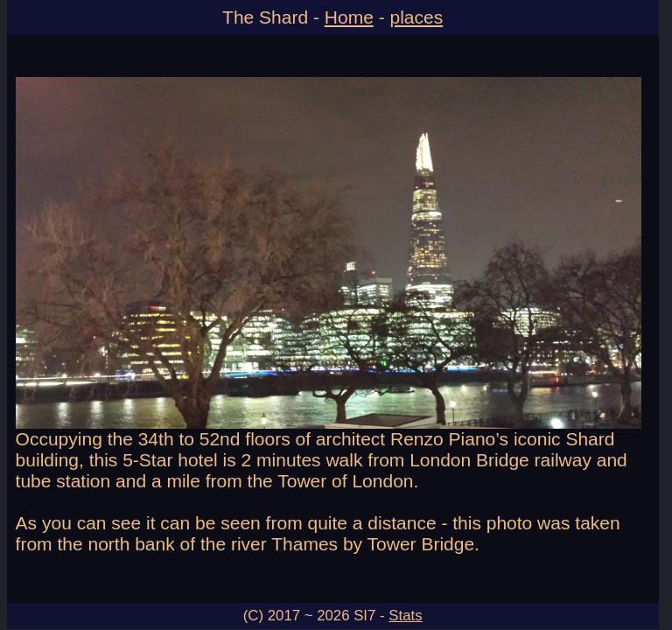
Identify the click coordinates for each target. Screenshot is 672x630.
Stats (405, 616)
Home (349, 17)
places (417, 17)
